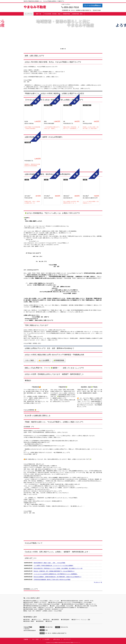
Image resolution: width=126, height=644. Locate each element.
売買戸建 (27, 620)
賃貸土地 (49, 621)
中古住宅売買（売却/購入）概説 (52, 14)
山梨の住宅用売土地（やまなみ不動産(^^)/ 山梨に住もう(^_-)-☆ (79, 604)
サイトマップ (67, 639)
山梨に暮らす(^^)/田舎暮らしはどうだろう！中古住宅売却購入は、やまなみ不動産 (70, 602)
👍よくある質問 (44, 360)
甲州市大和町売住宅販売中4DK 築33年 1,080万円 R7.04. (77, 601)
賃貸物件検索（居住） (78, 14)
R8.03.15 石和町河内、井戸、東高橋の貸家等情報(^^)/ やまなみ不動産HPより (54, 571)
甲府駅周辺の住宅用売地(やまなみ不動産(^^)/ (36, 606)
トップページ (29, 14)
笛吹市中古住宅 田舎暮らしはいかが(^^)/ (35, 602)
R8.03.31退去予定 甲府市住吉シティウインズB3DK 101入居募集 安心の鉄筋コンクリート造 (58, 568)
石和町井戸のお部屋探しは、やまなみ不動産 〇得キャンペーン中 (41, 601)
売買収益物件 (65, 620)
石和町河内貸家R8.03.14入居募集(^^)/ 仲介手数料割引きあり (72, 607)
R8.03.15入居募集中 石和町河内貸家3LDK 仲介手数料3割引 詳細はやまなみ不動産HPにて (57, 577)
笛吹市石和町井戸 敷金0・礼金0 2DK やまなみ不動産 (49, 563)
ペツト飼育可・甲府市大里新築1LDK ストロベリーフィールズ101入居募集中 (53, 566)
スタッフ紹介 (30, 360)
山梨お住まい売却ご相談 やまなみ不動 (86, 606)
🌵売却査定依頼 (59, 360)
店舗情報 (26, 639)
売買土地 (46, 620)
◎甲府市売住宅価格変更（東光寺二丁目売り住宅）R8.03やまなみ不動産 (52, 580)
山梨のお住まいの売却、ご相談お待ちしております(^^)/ (38, 607)
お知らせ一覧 (98, 582)
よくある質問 (46, 639)
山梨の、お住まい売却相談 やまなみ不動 (62, 606)
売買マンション (37, 620)
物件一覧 (38, 14)
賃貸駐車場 (40, 621)
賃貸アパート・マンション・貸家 (81, 620)
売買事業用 (55, 620)
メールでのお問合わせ (93, 5)
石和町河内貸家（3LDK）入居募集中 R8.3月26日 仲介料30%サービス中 (43, 609)
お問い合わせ (56, 639)
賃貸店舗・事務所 (29, 621)
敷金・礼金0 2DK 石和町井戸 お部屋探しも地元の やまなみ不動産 (43, 611)
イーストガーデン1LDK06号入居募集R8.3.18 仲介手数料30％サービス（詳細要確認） (56, 574)
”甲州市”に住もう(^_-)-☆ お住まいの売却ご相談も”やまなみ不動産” (42, 604)
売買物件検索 (66, 14)
